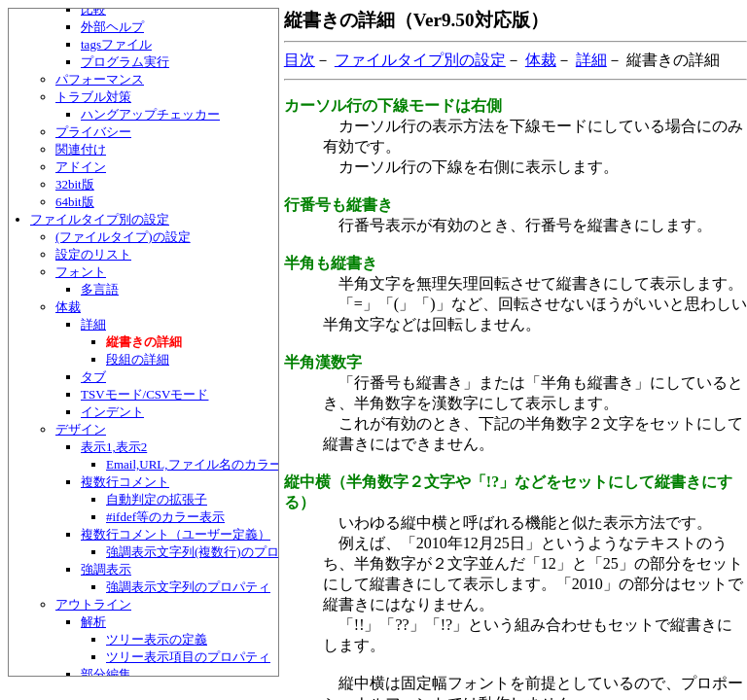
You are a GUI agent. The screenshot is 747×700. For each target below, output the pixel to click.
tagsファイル (116, 44)
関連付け (81, 149)
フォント (81, 272)
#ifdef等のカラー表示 (165, 517)
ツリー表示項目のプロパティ (188, 657)
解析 (93, 622)
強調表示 (106, 569)
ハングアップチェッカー (150, 114)
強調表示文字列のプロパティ (188, 587)
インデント (112, 412)
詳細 (93, 324)
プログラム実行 (125, 62)
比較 (93, 9)
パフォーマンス (100, 79)
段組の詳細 (138, 359)
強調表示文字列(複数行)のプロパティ (212, 552)
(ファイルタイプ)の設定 (123, 237)
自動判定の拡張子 (157, 499)
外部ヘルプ (112, 27)
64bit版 (75, 202)
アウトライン (93, 604)
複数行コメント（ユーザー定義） (176, 534)
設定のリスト (93, 254)
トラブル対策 (93, 97)
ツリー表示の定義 (157, 639)
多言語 (100, 289)
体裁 (68, 307)
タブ (93, 377)
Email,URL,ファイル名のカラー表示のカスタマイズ (251, 464)
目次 (300, 60)
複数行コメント (125, 482)
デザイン (81, 429)
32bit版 (75, 184)
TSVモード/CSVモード (144, 394)
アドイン (81, 167)
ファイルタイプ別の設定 (100, 219)
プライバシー (93, 132)
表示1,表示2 (114, 447)
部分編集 (106, 674)
